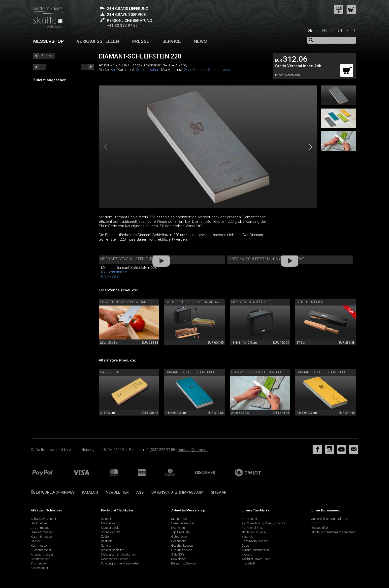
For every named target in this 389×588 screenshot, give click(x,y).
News (200, 41)
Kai (113, 70)
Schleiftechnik (148, 70)
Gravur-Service (182, 550)
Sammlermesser (183, 523)
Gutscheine (179, 537)
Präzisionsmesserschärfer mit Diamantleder (143, 302)
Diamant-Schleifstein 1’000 (190, 372)
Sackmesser (39, 523)
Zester (105, 537)
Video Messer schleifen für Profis (133, 259)
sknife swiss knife (254, 532)
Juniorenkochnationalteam (330, 519)
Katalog (90, 492)
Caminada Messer (255, 541)
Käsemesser (40, 568)
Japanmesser (41, 528)
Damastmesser (42, 532)
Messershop (49, 41)
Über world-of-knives (53, 492)
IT (354, 30)
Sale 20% (178, 554)
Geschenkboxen (182, 546)
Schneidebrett (111, 532)
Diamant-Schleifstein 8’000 (321, 372)
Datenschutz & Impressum (177, 492)
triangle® (248, 563)
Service (172, 41)
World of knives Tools (256, 559)
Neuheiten (178, 528)
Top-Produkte (180, 532)
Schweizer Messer (44, 519)
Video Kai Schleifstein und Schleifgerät (266, 259)
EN (340, 30)
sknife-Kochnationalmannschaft (334, 532)
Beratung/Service (183, 563)
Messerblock (110, 528)
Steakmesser (40, 559)
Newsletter (117, 492)
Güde (245, 546)
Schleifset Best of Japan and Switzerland (206, 302)
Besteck (106, 541)
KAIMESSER (111, 277)
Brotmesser (39, 563)
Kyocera (247, 554)
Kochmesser (39, 546)
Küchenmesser (41, 550)
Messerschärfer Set (251, 302)
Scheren (107, 546)
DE (310, 30)
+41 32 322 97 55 (122, 26)
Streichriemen (310, 302)
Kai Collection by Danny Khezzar (264, 523)
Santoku (36, 541)
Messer (106, 519)
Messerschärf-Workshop (118, 554)
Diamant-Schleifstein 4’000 (256, 372)
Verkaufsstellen (98, 41)
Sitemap (219, 492)
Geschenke (179, 541)
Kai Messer (249, 519)
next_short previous (40, 67)
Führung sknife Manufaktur (120, 563)
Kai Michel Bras (252, 528)
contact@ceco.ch (193, 450)
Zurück (47, 56)
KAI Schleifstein (114, 272)
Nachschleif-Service (115, 559)
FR (324, 30)
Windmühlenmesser (255, 550)
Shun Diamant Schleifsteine (207, 70)
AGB (140, 492)
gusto (315, 523)
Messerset (108, 523)
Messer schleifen (113, 550)
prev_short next (87, 67)
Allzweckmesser (42, 554)
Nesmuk (247, 537)
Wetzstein (110, 372)
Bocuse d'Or (320, 528)
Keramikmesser (42, 537)
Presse (141, 41)
